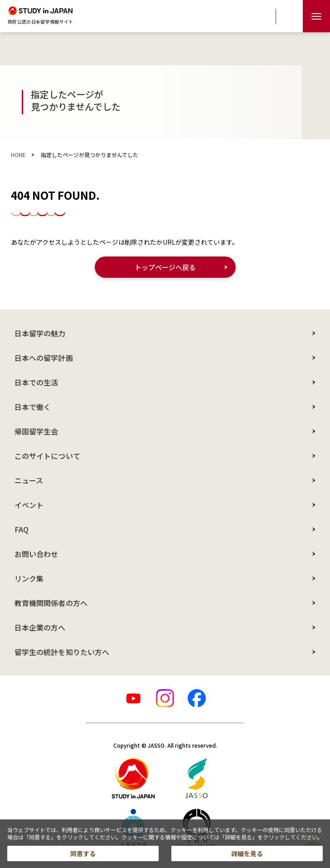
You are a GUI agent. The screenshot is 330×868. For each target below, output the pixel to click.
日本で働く (33, 407)
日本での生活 (36, 382)
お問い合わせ (36, 554)
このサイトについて (47, 456)
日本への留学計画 (44, 358)
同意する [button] (83, 853)
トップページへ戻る (165, 267)
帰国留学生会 (36, 431)
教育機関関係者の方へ (51, 603)
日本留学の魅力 (40, 333)
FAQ (22, 529)
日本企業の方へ (40, 627)
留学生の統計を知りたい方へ (62, 652)
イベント (29, 505)
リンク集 (29, 578)
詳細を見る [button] (247, 853)
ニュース (29, 480)
